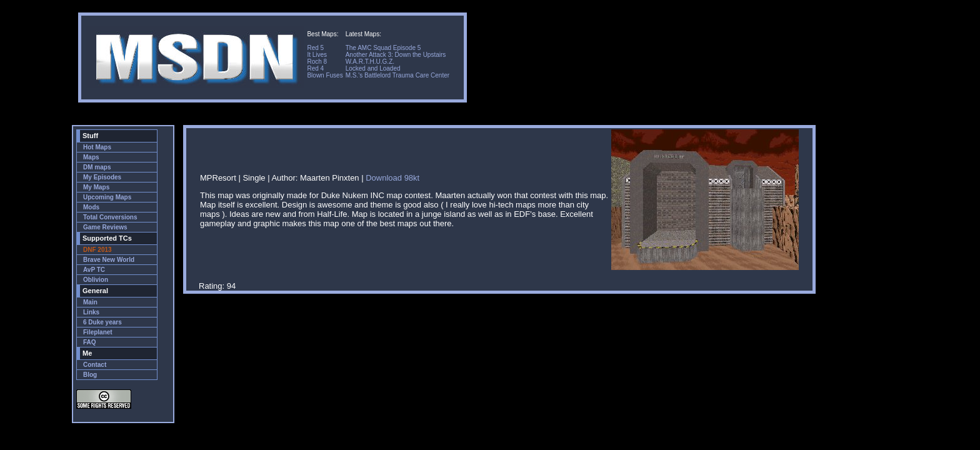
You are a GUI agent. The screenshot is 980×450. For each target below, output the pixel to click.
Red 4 (315, 68)
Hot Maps (97, 147)
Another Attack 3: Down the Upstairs (396, 55)
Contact (95, 365)
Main (90, 302)
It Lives (317, 55)
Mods (91, 207)
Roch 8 (317, 62)
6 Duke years (102, 322)
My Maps (96, 187)
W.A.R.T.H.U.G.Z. (370, 62)
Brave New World (109, 260)
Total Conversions (110, 217)
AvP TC (94, 270)
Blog (90, 375)
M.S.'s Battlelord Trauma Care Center (397, 75)
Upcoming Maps (107, 197)
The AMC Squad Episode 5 (383, 48)
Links (91, 312)
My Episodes (102, 177)
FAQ (90, 342)
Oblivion (96, 280)
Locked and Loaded (373, 68)
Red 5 (315, 48)
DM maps (97, 167)
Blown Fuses (325, 75)
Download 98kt (392, 178)
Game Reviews (105, 227)
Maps (91, 157)
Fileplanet (98, 332)
